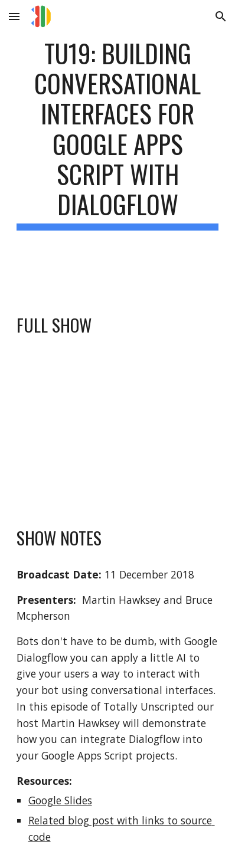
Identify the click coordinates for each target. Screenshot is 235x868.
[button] (14, 16)
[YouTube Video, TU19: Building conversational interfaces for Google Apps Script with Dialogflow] (118, 430)
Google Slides (60, 800)
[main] (118, 147)
